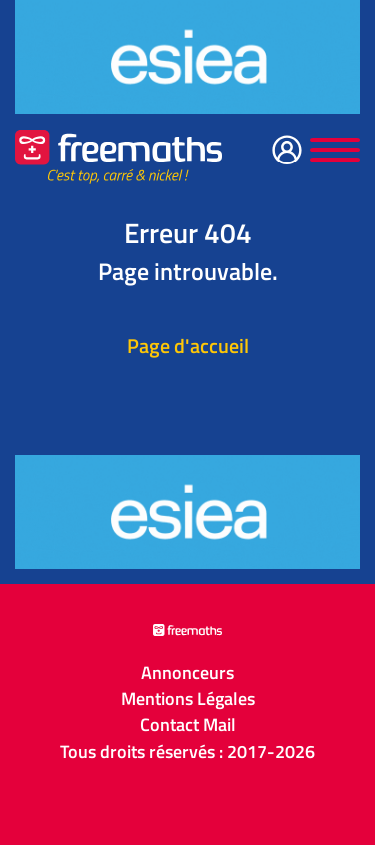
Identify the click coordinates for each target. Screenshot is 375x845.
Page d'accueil (188, 345)
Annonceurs (187, 673)
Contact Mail (188, 725)
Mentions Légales (188, 699)
